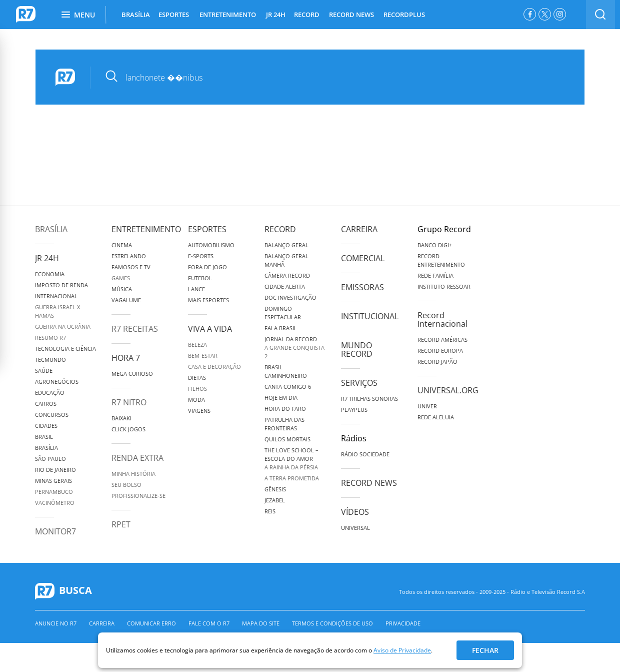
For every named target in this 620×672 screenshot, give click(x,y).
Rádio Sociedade (365, 454)
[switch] (600, 15)
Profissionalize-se (138, 496)
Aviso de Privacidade (402, 650)
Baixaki (121, 418)
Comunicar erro (151, 623)
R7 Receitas (135, 329)
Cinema (122, 245)
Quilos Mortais (287, 439)
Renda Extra (137, 458)
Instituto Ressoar (444, 286)
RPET (121, 524)
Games (121, 278)
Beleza (197, 345)
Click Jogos (128, 429)
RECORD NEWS (351, 15)
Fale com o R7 (209, 623)
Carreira (359, 229)
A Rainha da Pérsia (291, 467)
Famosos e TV (131, 267)
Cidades (46, 426)
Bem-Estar (203, 356)
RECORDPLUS (404, 15)
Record (280, 229)
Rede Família (435, 275)
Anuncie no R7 (56, 623)
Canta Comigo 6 (288, 387)
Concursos (52, 415)
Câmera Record (287, 275)
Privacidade (403, 623)
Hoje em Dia (281, 398)
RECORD (307, 15)
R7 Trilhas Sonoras (369, 399)
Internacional (56, 296)
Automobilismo (211, 245)
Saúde (44, 371)
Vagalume (126, 300)
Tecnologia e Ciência (65, 349)
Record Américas (442, 340)
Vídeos (355, 512)
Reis (270, 511)
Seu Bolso (126, 485)
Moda (196, 400)
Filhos (197, 389)
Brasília (51, 229)
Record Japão (437, 362)
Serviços (359, 383)
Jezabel (275, 500)
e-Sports (201, 256)
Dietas (197, 378)
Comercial (363, 258)
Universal (355, 528)
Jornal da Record (291, 339)
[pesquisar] (330, 78)
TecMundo (50, 360)
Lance (196, 289)
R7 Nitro (129, 402)
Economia (50, 274)
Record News (369, 483)
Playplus (354, 410)
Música (122, 289)
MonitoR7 (55, 531)
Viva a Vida (210, 329)
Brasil (44, 437)
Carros (46, 404)
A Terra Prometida (292, 478)
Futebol (200, 278)
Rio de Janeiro (55, 470)
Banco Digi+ (435, 245)
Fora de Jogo (207, 267)
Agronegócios (57, 382)
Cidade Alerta (285, 286)
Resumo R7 (50, 338)
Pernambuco (54, 492)
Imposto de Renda (61, 285)
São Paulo (50, 459)
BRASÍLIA (136, 15)
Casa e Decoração (214, 367)
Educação (50, 393)
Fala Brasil (281, 328)
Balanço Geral (286, 245)
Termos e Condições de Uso (332, 623)
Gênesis (275, 489)
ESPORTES (174, 15)
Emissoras (362, 287)
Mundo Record (357, 350)
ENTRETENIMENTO (228, 15)
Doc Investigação (290, 297)
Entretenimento (146, 229)
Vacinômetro (55, 503)
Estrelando (129, 256)
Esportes (207, 229)
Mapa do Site (261, 623)
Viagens (199, 411)
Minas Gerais (53, 481)
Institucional (370, 316)
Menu (78, 15)
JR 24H (276, 15)
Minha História (133, 474)
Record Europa (440, 351)
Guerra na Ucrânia (63, 326)
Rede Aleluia (436, 417)
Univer (427, 406)
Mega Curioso (132, 374)
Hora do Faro (285, 409)
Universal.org (448, 390)
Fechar (485, 650)
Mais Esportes (208, 300)
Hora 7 (126, 358)
